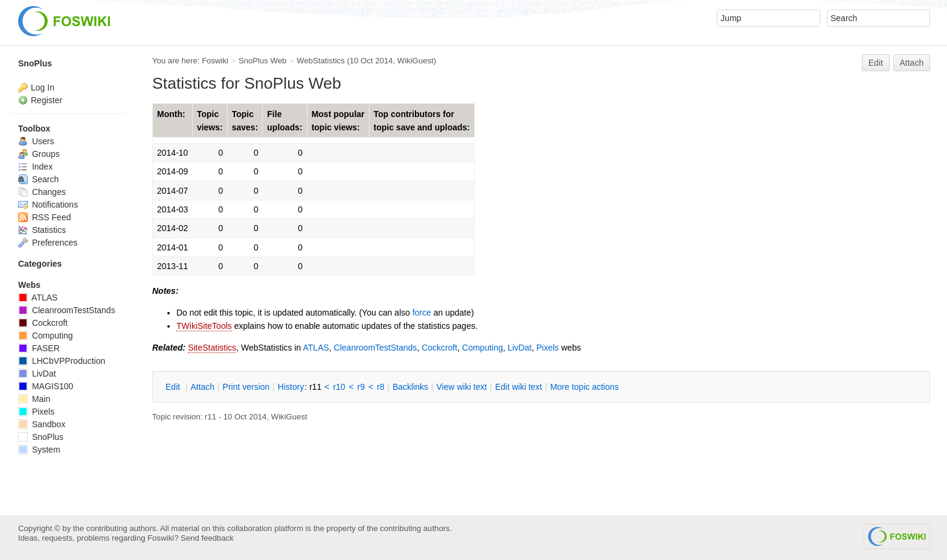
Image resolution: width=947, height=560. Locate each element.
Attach (912, 63)
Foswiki (215, 61)
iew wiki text (461, 387)
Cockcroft (439, 348)
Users (36, 141)
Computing (483, 348)
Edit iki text (519, 387)
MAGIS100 (46, 386)
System (39, 450)
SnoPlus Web (262, 61)
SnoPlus (35, 63)
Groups (39, 154)
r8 (380, 387)
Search (38, 179)
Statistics (42, 230)
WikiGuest (416, 61)
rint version (246, 387)
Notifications (48, 205)
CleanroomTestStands (376, 348)
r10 (339, 387)
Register (47, 100)
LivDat (520, 348)
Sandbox (42, 424)
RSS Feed (44, 217)
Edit (876, 63)
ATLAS (316, 348)
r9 (361, 387)
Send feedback (207, 538)
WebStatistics (320, 61)
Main (34, 399)
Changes (42, 192)
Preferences (48, 243)
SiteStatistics (212, 348)
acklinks (410, 387)
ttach (202, 387)
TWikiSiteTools (204, 326)
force (422, 313)
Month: (171, 114)
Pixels (547, 348)
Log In (43, 87)
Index (35, 167)
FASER (39, 348)
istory (291, 387)
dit (174, 387)
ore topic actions (585, 387)
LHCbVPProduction (62, 361)
